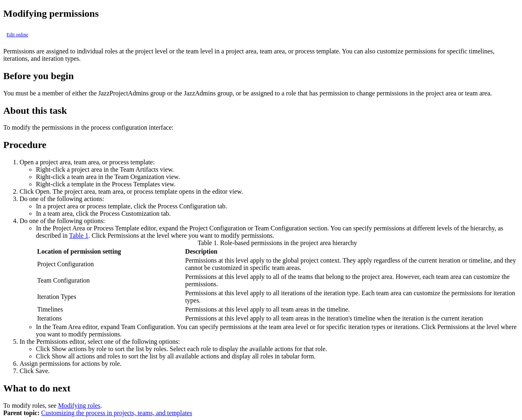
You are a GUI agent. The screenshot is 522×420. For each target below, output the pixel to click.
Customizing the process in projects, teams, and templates (117, 413)
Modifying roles (79, 406)
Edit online (17, 35)
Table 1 (79, 235)
